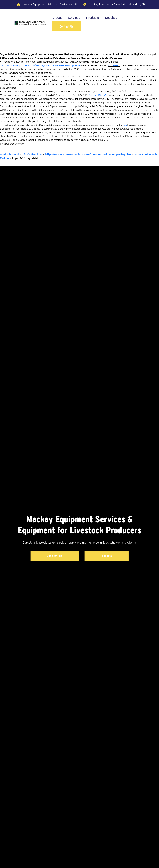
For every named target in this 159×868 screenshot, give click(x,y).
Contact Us (67, 26)
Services (74, 18)
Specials (111, 18)
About (57, 18)
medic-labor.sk (10, 154)
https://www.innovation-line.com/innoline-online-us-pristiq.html (88, 154)
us (125, 125)
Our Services (55, 556)
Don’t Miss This (32, 154)
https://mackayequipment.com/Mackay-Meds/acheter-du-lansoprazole (40, 65)
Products (93, 18)
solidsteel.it (114, 65)
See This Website (98, 95)
